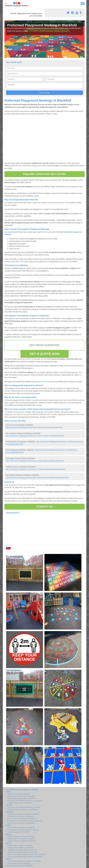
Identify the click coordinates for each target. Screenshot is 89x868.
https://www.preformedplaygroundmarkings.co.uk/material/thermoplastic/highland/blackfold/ (37, 478)
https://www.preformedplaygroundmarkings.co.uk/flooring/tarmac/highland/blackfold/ (35, 461)
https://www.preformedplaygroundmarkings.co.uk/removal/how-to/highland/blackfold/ (35, 436)
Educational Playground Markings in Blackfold (23, 814)
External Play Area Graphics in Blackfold (21, 839)
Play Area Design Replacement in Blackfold (22, 810)
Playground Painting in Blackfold (19, 863)
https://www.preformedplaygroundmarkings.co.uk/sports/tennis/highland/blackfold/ (34, 427)
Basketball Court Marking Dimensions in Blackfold (25, 801)
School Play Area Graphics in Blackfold (21, 828)
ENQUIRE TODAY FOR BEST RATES (44, 174)
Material (9, 859)
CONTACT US (44, 507)
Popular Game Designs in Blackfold (20, 845)
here (41, 209)
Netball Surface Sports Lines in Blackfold (22, 798)
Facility (8, 825)
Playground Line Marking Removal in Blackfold (24, 807)
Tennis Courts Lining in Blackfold (19, 794)
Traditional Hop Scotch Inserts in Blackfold (22, 850)
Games (8, 843)
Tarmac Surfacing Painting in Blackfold (21, 836)
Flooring (9, 834)
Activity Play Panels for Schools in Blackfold (23, 852)
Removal (9, 805)
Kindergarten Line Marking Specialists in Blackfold (25, 821)
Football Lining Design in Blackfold (19, 803)
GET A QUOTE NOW (44, 354)
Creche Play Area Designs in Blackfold (21, 823)
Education (9, 812)
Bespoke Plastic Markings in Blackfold (21, 848)
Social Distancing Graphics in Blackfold (19, 866)
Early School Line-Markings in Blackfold (21, 819)
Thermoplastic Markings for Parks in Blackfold (23, 830)
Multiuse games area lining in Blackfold (21, 796)
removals (45, 382)
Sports (8, 792)
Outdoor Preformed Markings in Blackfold (22, 841)
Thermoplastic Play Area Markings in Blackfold (22, 790)
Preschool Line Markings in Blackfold (20, 816)
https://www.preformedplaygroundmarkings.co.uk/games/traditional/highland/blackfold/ (36, 469)
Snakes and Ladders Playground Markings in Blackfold (26, 854)
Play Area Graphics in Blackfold (18, 832)
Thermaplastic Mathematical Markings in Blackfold (25, 857)
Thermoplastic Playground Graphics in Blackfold (24, 861)
